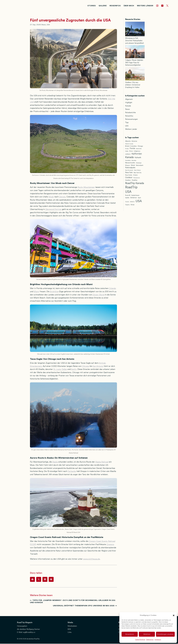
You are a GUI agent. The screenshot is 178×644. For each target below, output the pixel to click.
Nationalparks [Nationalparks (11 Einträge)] (130, 168)
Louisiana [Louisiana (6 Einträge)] (128, 161)
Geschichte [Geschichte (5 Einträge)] (139, 149)
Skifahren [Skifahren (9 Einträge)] (134, 198)
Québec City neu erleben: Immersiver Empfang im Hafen (133, 85)
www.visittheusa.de (92, 559)
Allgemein (129, 100)
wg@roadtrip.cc (29, 633)
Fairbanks (72, 472)
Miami (36, 292)
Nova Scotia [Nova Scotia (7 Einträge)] (129, 176)
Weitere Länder (131, 130)
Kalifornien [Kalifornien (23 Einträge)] (137, 154)
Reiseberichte (130, 113)
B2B (69, 630)
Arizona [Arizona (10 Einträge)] (134, 142)
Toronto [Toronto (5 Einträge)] (127, 202)
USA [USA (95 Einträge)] (139, 202)
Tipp (127, 123)
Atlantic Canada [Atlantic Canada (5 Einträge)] (129, 144)
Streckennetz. (36, 367)
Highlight (129, 103)
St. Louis (57, 370)
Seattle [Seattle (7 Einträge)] (127, 198)
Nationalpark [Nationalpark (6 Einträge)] (140, 166)
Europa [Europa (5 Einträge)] (127, 149)
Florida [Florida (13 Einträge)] (132, 149)
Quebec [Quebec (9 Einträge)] (128, 181)
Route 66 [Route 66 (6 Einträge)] (128, 196)
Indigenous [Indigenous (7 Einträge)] (137, 152)
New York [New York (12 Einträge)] (129, 173)
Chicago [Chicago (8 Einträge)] (140, 147)
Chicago (86, 367)
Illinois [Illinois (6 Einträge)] (131, 152)
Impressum (158, 640)
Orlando (112, 289)
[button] (174, 615)
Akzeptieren (130, 634)
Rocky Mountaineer (86, 188)
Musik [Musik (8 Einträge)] (133, 166)
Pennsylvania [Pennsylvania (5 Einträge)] (137, 178)
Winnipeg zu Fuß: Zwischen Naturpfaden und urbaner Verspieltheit (134, 41)
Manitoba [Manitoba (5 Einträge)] (134, 161)
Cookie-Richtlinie (140, 640)
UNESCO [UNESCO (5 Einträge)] (132, 202)
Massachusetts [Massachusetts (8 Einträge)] (130, 163)
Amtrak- (103, 364)
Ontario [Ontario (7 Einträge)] (135, 176)
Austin (74, 370)
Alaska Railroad (102, 462)
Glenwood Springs (53, 210)
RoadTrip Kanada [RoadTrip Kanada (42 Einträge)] (135, 184)
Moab (51, 197)
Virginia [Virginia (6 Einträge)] (127, 205)
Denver (62, 197)
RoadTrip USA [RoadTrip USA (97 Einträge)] (131, 190)
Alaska (55, 462)
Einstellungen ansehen (165, 634)
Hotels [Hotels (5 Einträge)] (127, 152)
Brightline (54, 292)
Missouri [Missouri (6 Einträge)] (128, 166)
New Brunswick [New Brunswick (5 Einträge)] (129, 171)
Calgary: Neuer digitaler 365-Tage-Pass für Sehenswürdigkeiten (134, 63)
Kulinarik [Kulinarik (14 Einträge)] (138, 158)
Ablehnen (147, 634)
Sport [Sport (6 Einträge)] (139, 198)
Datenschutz (150, 640)
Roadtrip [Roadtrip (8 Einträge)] (135, 181)
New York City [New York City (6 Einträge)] (138, 173)
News (44, 25)
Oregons (110, 545)
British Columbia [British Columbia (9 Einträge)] (131, 147)
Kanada (128, 106)
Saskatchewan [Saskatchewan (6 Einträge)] (135, 196)
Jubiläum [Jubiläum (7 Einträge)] (128, 155)
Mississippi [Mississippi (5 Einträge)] (139, 163)
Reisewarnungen (131, 120)
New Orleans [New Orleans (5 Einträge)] (137, 171)
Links (70, 633)
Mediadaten (72, 627)
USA (48, 25)
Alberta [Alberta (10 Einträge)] (128, 142)
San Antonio (98, 367)
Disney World (99, 295)
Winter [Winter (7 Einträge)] (132, 205)
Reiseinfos (129, 116)
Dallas (64, 370)
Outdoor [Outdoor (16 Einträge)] (129, 178)
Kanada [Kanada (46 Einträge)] (129, 158)
